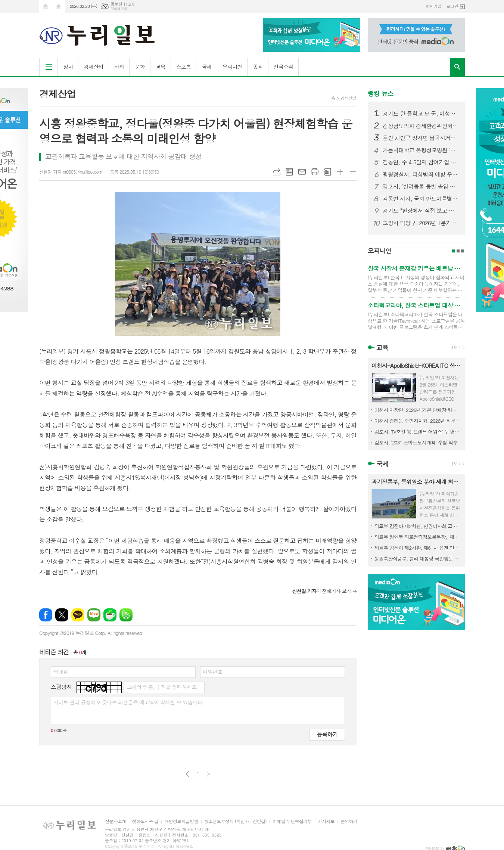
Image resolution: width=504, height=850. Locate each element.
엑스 (62, 615)
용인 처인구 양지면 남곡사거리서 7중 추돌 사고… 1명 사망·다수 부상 (421, 138)
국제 (206, 66)
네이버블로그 (94, 615)
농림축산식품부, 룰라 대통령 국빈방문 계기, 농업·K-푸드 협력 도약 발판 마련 (418, 559)
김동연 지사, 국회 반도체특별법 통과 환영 (421, 199)
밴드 (126, 615)
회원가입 (434, 6)
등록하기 (327, 734)
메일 (302, 172)
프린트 (315, 172)
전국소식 (284, 66)
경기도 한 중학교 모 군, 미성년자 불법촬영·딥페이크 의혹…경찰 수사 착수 (421, 114)
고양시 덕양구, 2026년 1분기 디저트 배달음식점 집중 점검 (421, 223)
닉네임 (61, 671)
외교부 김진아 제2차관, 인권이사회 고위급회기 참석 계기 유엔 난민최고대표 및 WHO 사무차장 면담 (418, 526)
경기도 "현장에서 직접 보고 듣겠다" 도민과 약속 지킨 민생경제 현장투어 (421, 211)
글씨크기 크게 (340, 172)
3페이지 (463, 251)
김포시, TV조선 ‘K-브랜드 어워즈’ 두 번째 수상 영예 (418, 432)
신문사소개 (115, 821)
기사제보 (326, 821)
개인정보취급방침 (181, 821)
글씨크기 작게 (353, 172)
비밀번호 (213, 671)
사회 (119, 66)
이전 (188, 774)
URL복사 (277, 172)
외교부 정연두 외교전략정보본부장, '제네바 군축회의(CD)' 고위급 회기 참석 (418, 537)
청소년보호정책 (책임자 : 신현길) (235, 821)
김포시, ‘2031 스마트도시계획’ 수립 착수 (416, 442)
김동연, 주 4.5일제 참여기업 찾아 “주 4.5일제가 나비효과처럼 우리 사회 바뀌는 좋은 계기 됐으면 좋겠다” (421, 162)
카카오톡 (78, 615)
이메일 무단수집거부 (292, 821)
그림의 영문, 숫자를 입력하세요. (162, 687)
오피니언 (232, 66)
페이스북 (46, 615)
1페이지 (454, 251)
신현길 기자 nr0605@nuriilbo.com (71, 172)
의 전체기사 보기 (321, 591)
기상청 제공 (119, 9)
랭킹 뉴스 (381, 93)
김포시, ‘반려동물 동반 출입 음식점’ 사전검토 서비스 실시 (421, 186)
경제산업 (94, 66)
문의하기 (349, 821)
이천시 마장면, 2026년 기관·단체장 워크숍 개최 (418, 410)
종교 (258, 66)
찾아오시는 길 (145, 821)
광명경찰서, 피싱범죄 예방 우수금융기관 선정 (421, 174)
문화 (140, 66)
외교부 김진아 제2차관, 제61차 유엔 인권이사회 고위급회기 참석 (418, 548)
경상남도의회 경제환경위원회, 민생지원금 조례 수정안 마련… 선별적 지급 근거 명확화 (421, 126)
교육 (161, 66)
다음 (208, 774)
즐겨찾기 (59, 7)
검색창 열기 (457, 67)
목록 (289, 172)
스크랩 (327, 172)
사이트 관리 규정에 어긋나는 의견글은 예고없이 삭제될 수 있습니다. (129, 702)
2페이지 (458, 251)
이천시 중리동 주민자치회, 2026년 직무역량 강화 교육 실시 (418, 421)
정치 (68, 66)
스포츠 (183, 66)
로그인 (452, 6)
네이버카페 (110, 615)
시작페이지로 (46, 7)
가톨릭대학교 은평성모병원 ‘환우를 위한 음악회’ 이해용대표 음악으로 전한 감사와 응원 (421, 150)
